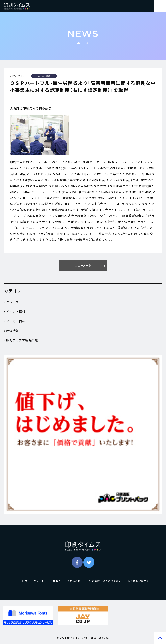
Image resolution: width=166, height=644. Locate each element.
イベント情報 (15, 312)
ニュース (11, 302)
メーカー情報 (15, 321)
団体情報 (12, 331)
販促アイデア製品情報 (21, 340)
